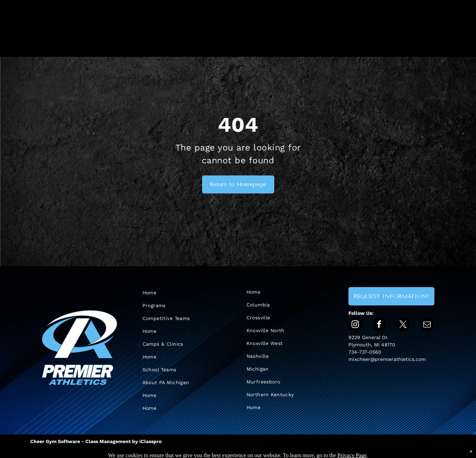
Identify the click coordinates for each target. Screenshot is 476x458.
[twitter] (403, 325)
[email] (427, 325)
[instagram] (355, 325)
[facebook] (379, 325)
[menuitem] (179, 293)
